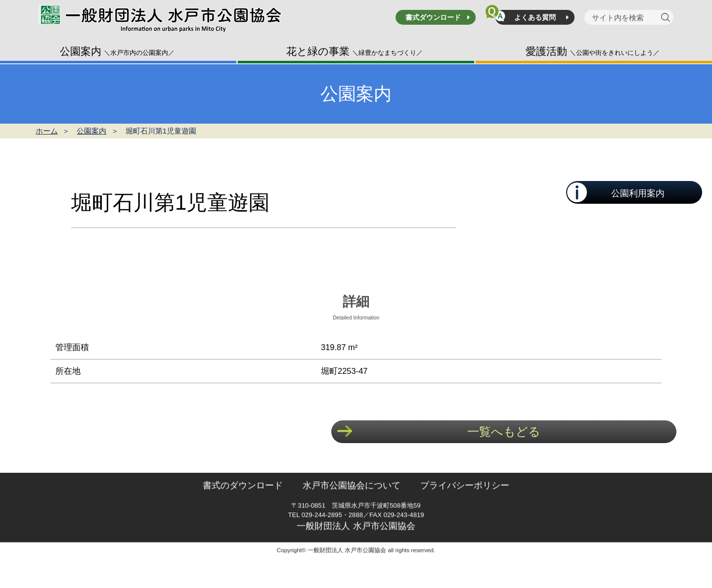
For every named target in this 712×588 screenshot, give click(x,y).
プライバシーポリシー (465, 507)
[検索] (667, 17)
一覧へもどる (504, 431)
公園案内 (117, 51)
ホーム (47, 131)
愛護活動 (593, 51)
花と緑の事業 (355, 51)
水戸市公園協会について (352, 507)
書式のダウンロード (243, 507)
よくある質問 (535, 17)
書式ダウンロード (433, 17)
